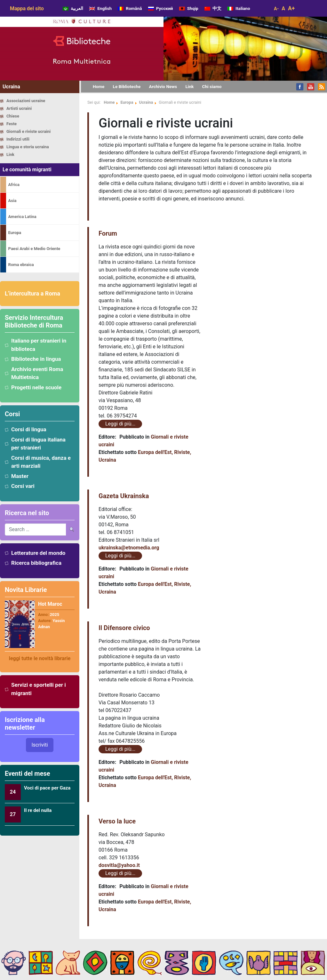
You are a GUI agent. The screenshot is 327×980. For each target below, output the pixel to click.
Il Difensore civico (124, 628)
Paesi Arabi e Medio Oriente (34, 249)
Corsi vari (23, 486)
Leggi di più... (120, 424)
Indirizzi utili (18, 139)
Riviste (182, 452)
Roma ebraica (21, 265)
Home (109, 102)
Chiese (13, 116)
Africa (14, 185)
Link (10, 154)
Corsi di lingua (29, 429)
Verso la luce (117, 821)
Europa (15, 233)
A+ (291, 8)
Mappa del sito (27, 8)
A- (276, 9)
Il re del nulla (38, 810)
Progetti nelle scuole (36, 387)
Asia (12, 201)
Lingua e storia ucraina (28, 147)
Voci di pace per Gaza (47, 788)
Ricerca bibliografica (36, 563)
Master (20, 476)
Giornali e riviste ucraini (28, 131)
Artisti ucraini (19, 108)
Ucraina (146, 102)
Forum (108, 233)
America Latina (22, 217)
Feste (12, 124)
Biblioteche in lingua (36, 359)
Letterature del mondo (38, 553)
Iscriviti (40, 745)
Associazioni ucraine (26, 101)
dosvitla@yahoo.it (119, 865)
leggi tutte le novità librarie (40, 658)
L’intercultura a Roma (32, 293)
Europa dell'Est (155, 452)
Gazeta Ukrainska (124, 496)
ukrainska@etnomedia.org (129, 548)
